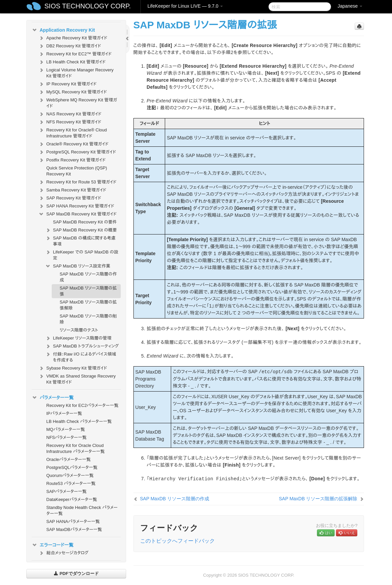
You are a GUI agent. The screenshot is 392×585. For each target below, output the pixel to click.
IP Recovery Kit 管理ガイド (68, 84)
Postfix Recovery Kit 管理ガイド (72, 160)
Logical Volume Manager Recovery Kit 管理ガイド (76, 72)
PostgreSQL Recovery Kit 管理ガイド (77, 152)
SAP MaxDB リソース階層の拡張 (88, 291)
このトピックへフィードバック (177, 541)
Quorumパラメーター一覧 (70, 475)
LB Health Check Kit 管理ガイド (72, 62)
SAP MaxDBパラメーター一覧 (74, 529)
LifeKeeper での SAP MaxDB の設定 (82, 254)
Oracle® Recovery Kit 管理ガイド (74, 144)
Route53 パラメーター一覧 (71, 483)
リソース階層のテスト (79, 330)
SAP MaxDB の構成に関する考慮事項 (80, 240)
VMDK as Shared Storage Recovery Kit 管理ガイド (77, 378)
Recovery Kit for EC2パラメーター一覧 (82, 405)
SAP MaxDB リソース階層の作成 (88, 277)
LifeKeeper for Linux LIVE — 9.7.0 (185, 6)
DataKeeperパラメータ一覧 (72, 499)
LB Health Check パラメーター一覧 (79, 421)
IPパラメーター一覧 (64, 413)
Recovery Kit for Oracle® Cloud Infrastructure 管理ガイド (73, 132)
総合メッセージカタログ (63, 553)
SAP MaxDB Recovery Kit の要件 (85, 222)
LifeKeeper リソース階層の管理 (78, 338)
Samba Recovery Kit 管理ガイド (72, 190)
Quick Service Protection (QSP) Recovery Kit (77, 171)
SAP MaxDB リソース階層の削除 (88, 319)
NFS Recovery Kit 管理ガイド (70, 122)
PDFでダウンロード (76, 573)
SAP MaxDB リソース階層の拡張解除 (88, 305)
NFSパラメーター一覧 (67, 437)
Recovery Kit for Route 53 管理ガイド (77, 182)
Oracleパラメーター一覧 (69, 459)
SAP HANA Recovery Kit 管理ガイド (76, 206)
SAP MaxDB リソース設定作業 (78, 266)
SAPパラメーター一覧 (67, 491)
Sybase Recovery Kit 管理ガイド (73, 368)
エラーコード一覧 (53, 545)
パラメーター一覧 (53, 398)
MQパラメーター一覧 (66, 429)
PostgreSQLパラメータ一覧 (72, 467)
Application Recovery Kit (63, 30)
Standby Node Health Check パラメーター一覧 (82, 510)
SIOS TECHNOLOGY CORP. (88, 6)
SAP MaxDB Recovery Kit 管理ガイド (78, 214)
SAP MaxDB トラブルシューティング (82, 346)
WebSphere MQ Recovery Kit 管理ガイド (78, 102)
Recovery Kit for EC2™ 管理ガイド (75, 54)
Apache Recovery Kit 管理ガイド (73, 38)
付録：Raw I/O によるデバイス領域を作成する (81, 356)
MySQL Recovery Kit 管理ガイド (73, 92)
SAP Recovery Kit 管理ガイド (70, 198)
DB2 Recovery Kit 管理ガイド (70, 46)
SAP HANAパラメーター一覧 (73, 521)
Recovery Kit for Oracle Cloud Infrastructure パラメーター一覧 (76, 448)
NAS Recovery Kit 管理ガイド (70, 114)
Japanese (350, 6)
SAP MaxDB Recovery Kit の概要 (81, 230)
